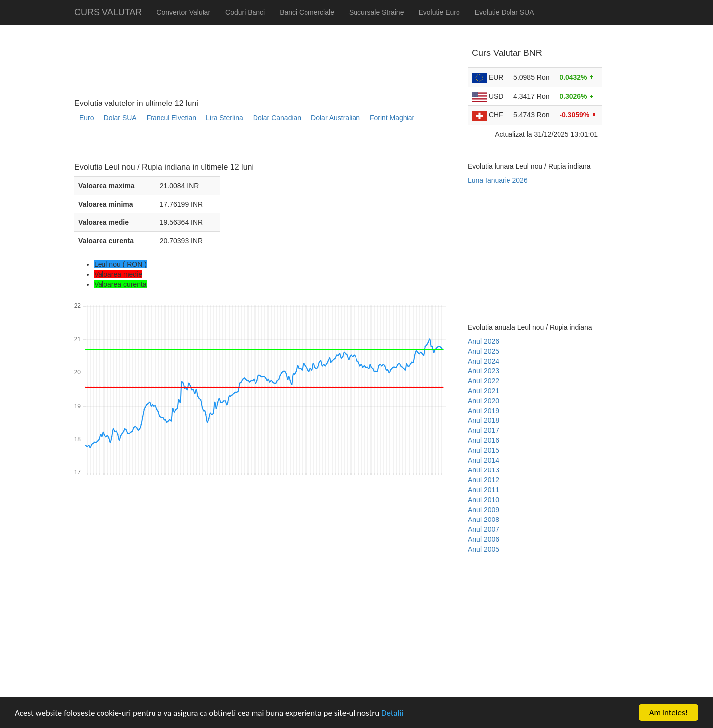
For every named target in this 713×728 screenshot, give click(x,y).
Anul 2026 (484, 341)
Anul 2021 (484, 391)
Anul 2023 (484, 371)
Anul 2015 (484, 450)
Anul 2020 (484, 401)
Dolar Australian (335, 118)
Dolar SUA (120, 118)
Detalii (392, 713)
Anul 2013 (484, 470)
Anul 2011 (484, 490)
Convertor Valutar (183, 12)
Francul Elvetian (171, 118)
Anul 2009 (484, 510)
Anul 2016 (484, 440)
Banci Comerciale (307, 12)
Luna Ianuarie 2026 (498, 180)
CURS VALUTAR (108, 12)
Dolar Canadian (277, 118)
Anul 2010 (484, 500)
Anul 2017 (484, 430)
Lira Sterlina (225, 118)
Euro (87, 118)
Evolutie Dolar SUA (505, 12)
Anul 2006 (484, 539)
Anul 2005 (484, 549)
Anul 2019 (484, 411)
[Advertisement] (255, 146)
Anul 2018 (484, 420)
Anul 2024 (484, 361)
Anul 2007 (484, 529)
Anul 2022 (484, 381)
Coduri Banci (245, 12)
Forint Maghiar (392, 118)
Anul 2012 (484, 480)
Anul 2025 (484, 351)
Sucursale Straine (377, 12)
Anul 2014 (484, 460)
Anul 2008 (484, 520)
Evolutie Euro (439, 12)
